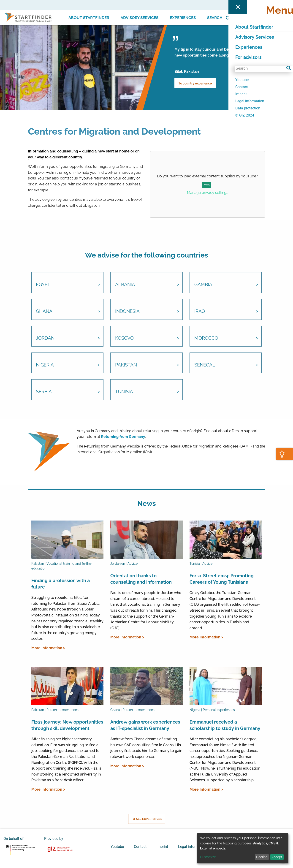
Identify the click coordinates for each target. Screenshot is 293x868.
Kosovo (124, 339)
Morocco (206, 339)
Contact (140, 846)
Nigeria (45, 365)
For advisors (248, 5)
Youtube (117, 846)
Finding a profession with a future (61, 584)
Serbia (44, 392)
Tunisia (124, 392)
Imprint (162, 846)
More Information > (48, 648)
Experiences (183, 18)
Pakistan (126, 365)
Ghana (44, 312)
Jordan (45, 339)
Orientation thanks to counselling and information (141, 579)
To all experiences (147, 819)
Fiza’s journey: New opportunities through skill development (67, 725)
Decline (262, 857)
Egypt (43, 285)
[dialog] (243, 848)
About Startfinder (89, 18)
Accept (277, 857)
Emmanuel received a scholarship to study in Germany (225, 725)
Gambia (203, 285)
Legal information (193, 846)
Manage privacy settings (208, 193)
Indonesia (127, 312)
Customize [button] (208, 857)
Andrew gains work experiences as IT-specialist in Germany (145, 725)
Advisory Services (140, 18)
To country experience (195, 83)
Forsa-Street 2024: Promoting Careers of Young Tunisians (222, 579)
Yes (207, 185)
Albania (125, 285)
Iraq (200, 312)
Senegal (205, 365)
